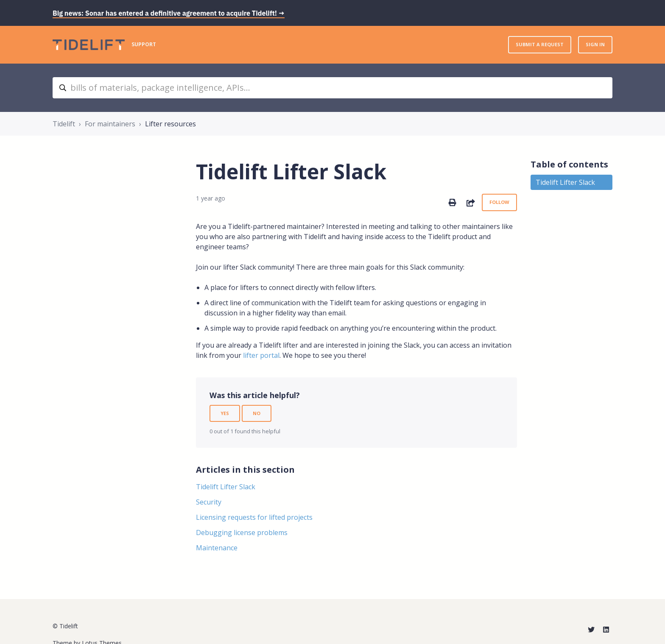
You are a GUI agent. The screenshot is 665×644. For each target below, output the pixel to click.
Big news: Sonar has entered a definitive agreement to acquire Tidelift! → (169, 13)
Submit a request (540, 44)
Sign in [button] (595, 44)
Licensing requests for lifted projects (254, 517)
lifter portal (261, 355)
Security (209, 502)
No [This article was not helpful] (257, 413)
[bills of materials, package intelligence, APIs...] (332, 88)
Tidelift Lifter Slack (226, 487)
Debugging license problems (242, 532)
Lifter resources (170, 124)
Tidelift (64, 124)
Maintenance (217, 548)
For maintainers (110, 124)
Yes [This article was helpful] (225, 413)
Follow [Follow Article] (499, 202)
